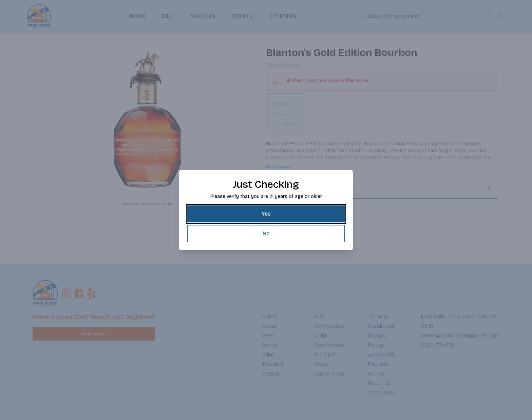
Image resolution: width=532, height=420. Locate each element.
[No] (266, 234)
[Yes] (266, 214)
